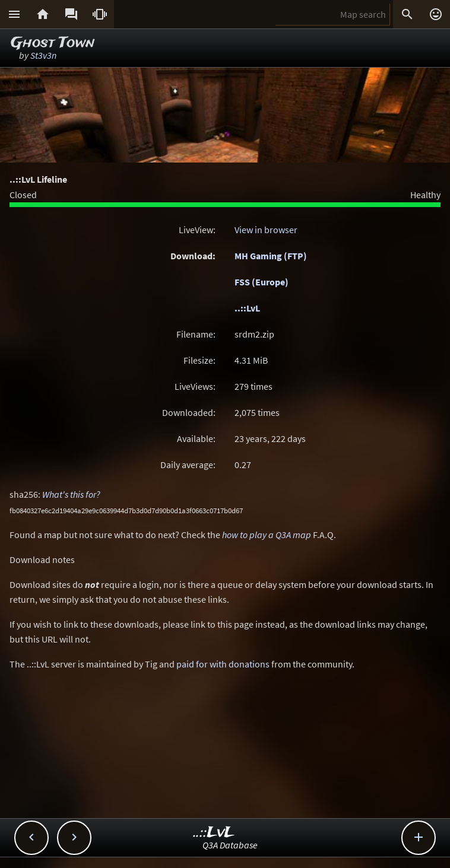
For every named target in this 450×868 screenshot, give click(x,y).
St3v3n (43, 55)
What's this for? (71, 494)
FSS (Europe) (262, 282)
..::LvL (247, 308)
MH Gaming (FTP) (271, 256)
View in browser (266, 230)
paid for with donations (223, 664)
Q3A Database (230, 845)
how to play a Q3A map (267, 535)
